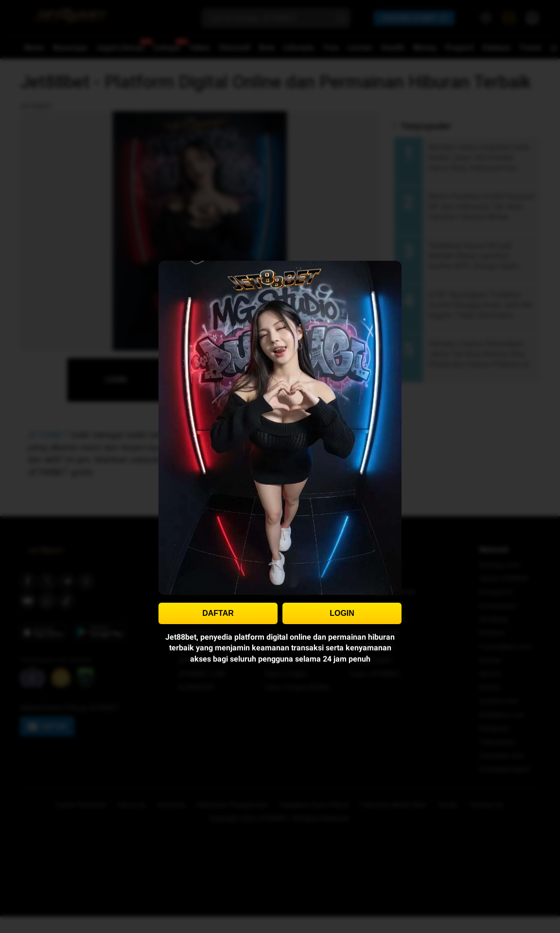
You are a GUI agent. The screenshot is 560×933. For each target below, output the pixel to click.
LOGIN (342, 613)
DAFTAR (218, 613)
